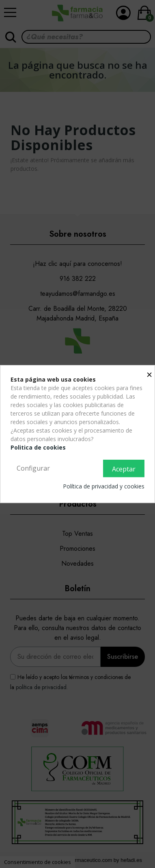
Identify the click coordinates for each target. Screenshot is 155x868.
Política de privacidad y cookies (104, 486)
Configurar (33, 468)
